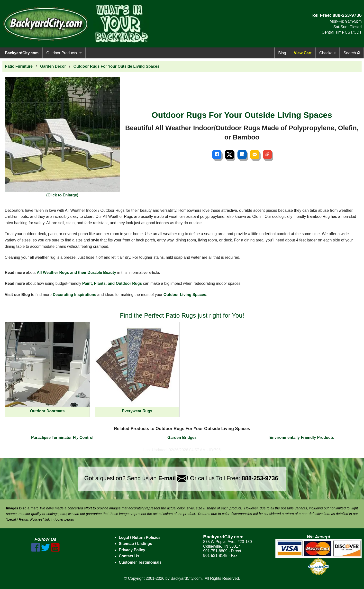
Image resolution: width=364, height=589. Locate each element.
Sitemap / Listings (135, 544)
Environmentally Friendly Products (302, 437)
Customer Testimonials (140, 562)
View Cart (303, 53)
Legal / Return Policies (140, 538)
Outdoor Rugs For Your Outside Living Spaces (116, 66)
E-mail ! (173, 478)
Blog (282, 53)
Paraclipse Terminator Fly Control (62, 437)
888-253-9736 (347, 15)
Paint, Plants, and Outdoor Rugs (112, 283)
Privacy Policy (132, 550)
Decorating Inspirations (75, 295)
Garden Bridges (182, 437)
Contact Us (129, 556)
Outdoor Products (61, 53)
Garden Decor (53, 66)
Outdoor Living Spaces (185, 295)
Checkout (328, 53)
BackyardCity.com (22, 53)
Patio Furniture (19, 66)
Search (352, 53)
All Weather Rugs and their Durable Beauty (76, 272)
